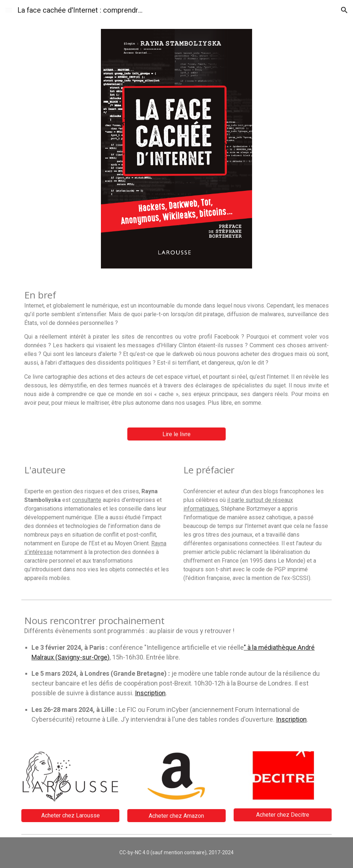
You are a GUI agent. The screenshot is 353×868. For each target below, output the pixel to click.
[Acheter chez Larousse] (70, 815)
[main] (176, 348)
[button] (9, 10)
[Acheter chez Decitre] (283, 815)
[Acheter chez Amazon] (176, 816)
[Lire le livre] (176, 434)
